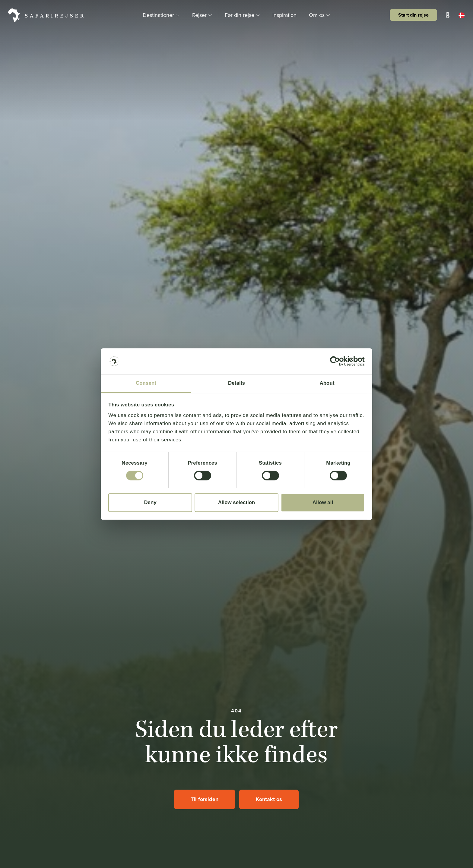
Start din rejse (413, 15)
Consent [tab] (146, 383)
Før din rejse (243, 15)
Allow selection (237, 502)
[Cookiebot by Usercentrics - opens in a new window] (338, 361)
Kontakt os (269, 799)
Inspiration (284, 15)
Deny (150, 502)
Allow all (323, 502)
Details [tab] (237, 383)
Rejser (203, 15)
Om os (320, 15)
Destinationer (162, 15)
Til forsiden (205, 799)
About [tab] (327, 383)
